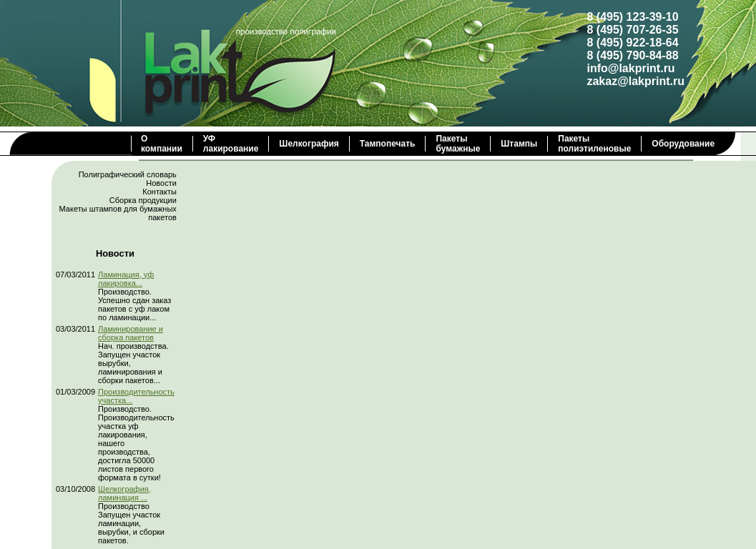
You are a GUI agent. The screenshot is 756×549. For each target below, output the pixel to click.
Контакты (159, 192)
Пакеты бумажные (458, 144)
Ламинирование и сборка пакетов (131, 333)
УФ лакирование (231, 144)
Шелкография (309, 144)
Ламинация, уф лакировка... (126, 279)
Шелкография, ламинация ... (124, 493)
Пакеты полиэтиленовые (594, 144)
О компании (162, 144)
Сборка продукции (143, 200)
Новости (161, 183)
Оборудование (683, 144)
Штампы (519, 144)
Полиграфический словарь (128, 174)
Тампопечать (388, 144)
